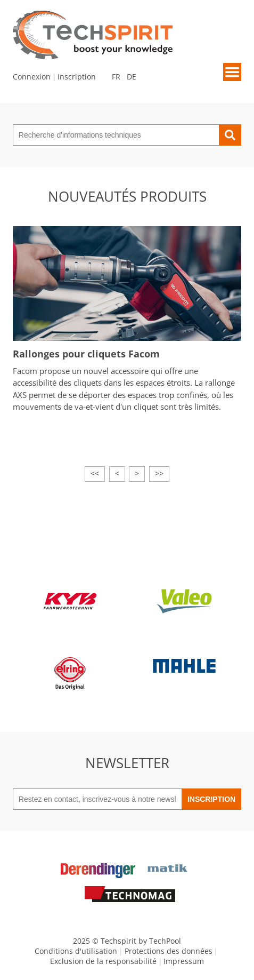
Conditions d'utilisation (76, 951)
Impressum (184, 961)
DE (132, 77)
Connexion (32, 77)
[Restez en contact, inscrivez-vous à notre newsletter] (97, 799)
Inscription (77, 77)
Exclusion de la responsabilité (103, 961)
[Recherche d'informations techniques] (116, 135)
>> (159, 473)
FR (116, 77)
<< (95, 473)
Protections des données (169, 951)
